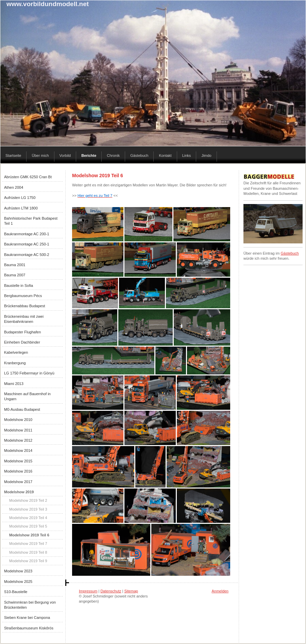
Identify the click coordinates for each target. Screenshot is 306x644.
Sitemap (131, 591)
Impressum (88, 591)
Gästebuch (290, 253)
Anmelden (220, 591)
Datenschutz (111, 591)
